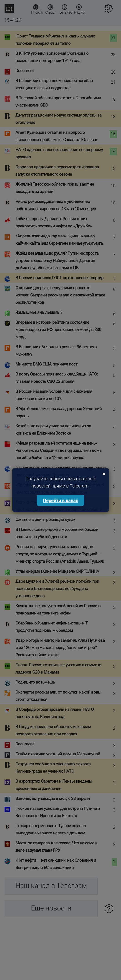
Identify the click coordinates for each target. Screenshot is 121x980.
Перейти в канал (61, 500)
